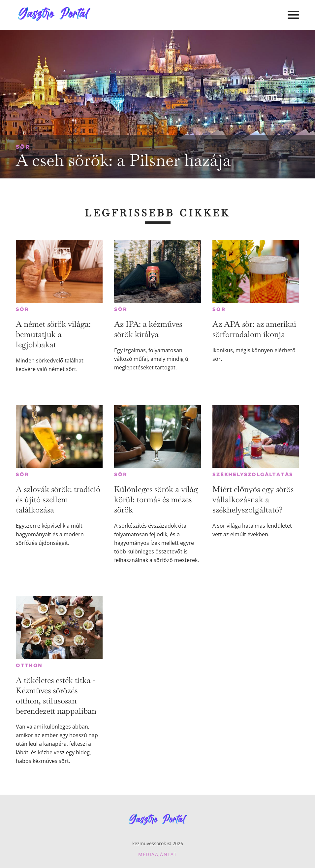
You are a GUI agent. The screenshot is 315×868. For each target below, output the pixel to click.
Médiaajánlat (158, 854)
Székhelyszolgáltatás (253, 474)
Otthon (29, 665)
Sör (23, 147)
